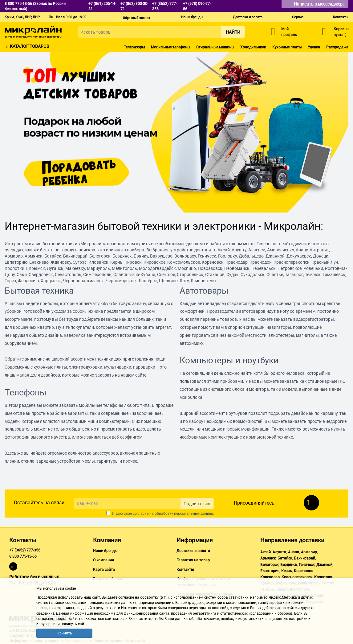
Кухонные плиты (287, 47)
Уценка (314, 47)
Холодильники (253, 47)
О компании (103, 560)
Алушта (279, 552)
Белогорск (269, 565)
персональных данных (194, 514)
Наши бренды (192, 17)
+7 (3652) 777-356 (25, 550)
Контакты (341, 17)
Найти (233, 32)
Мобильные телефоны (170, 47)
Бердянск (289, 565)
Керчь (287, 571)
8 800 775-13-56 (23, 556)
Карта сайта (104, 570)
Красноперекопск (297, 577)
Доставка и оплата (248, 17)
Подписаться (197, 504)
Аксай (266, 552)
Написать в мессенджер (320, 4)
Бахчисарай (304, 558)
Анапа (294, 552)
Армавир (309, 552)
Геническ (307, 565)
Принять (64, 633)
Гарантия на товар (193, 560)
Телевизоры (134, 47)
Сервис (298, 17)
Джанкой (324, 565)
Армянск (268, 558)
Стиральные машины (215, 47)
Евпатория (270, 571)
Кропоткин (324, 577)
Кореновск (303, 571)
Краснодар (270, 577)
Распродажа (337, 47)
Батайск (285, 558)
